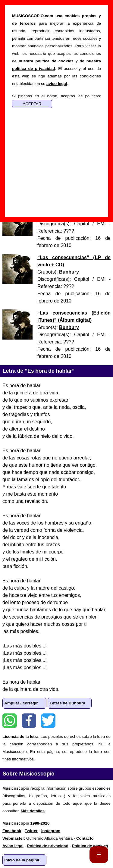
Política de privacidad (48, 846)
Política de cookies (90, 846)
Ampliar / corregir (21, 703)
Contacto (85, 838)
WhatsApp (10, 721)
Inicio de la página (22, 860)
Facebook (29, 721)
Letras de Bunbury (67, 703)
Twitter (48, 721)
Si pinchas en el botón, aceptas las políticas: (56, 96)
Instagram (51, 831)
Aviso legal (13, 846)
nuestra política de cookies (46, 61)
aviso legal (57, 84)
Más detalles (33, 811)
